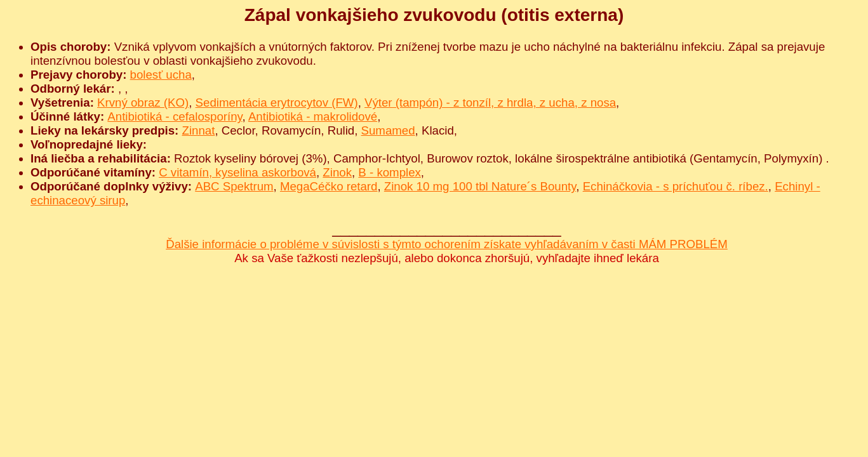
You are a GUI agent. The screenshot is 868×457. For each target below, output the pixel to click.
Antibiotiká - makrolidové (313, 116)
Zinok (337, 172)
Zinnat (199, 130)
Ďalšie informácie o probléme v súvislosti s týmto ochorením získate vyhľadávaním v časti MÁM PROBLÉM (447, 244)
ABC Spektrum (234, 186)
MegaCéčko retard (329, 186)
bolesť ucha (161, 75)
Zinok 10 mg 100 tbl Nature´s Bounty (480, 186)
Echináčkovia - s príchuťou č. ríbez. (676, 186)
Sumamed (388, 130)
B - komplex (390, 172)
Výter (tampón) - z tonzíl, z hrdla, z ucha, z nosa (490, 103)
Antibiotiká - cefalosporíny (175, 116)
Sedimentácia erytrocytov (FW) (277, 103)
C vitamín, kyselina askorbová (237, 172)
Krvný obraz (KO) (143, 103)
